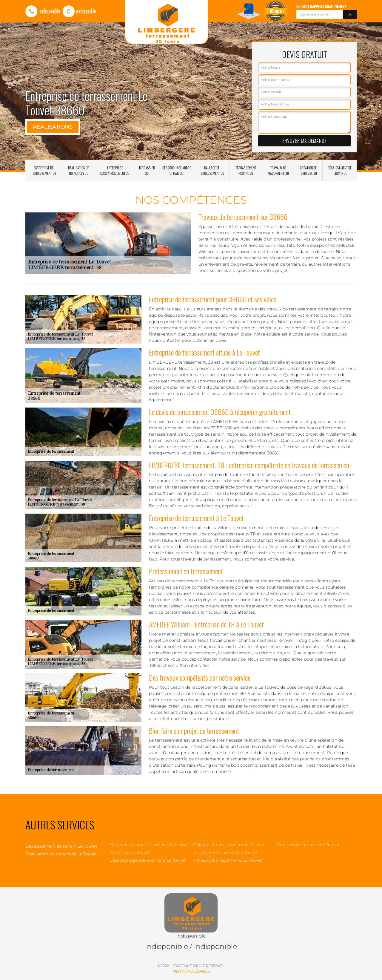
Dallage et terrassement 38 (212, 170)
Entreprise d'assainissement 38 (115, 170)
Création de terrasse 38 (308, 170)
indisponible (43, 11)
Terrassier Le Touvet (130, 852)
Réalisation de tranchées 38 (78, 170)
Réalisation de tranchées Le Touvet (61, 854)
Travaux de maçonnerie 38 (278, 170)
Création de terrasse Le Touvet (308, 845)
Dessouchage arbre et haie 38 (177, 170)
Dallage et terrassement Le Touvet (229, 845)
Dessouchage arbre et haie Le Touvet (148, 860)
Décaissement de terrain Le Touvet (61, 846)
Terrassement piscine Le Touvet (225, 852)
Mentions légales (191, 971)
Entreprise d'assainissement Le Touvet (149, 845)
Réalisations (53, 127)
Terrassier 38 (147, 170)
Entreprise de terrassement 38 (44, 170)
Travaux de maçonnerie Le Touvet (228, 860)
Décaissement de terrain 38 (340, 170)
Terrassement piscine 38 (246, 170)
